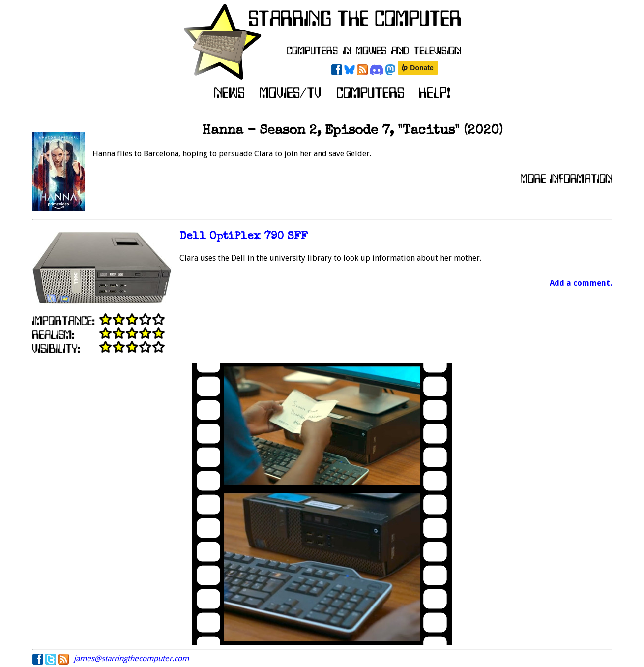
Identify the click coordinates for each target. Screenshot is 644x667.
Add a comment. (581, 283)
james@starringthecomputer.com (131, 658)
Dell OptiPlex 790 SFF (244, 237)
